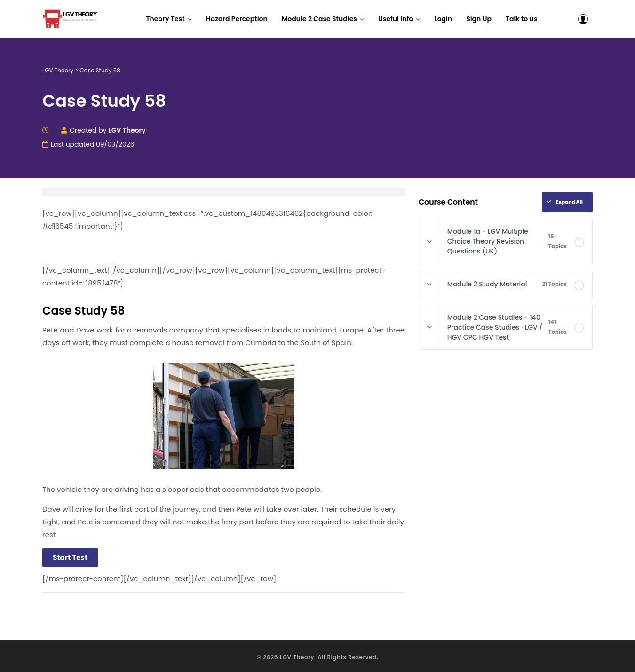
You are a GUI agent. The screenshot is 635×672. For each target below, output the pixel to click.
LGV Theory (297, 654)
